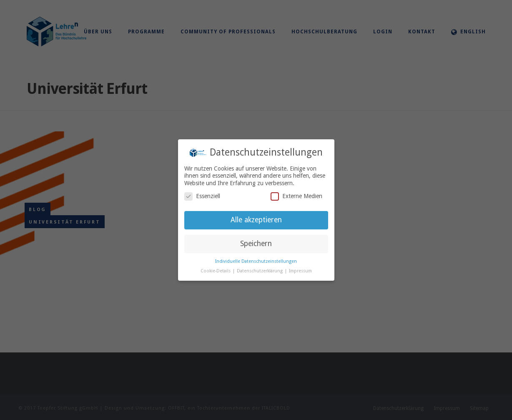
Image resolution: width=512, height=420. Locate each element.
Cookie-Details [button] (216, 271)
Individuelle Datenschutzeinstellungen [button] (256, 261)
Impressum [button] (300, 271)
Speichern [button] (256, 244)
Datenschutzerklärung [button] (260, 271)
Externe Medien (296, 196)
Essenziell (202, 196)
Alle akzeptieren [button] (256, 220)
